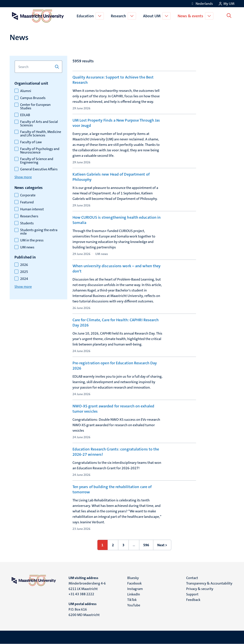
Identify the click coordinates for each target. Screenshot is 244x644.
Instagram (135, 589)
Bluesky (133, 578)
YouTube (134, 605)
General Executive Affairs (39, 169)
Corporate (28, 195)
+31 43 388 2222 (81, 594)
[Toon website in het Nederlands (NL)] (202, 4)
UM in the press (32, 240)
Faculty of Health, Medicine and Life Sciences (41, 134)
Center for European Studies (35, 106)
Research (119, 16)
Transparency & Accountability (209, 583)
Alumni (26, 91)
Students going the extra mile (39, 232)
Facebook (134, 583)
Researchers (29, 216)
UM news (27, 247)
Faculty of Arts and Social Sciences (39, 124)
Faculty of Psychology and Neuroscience (40, 151)
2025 (24, 272)
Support (192, 594)
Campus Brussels (33, 98)
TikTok (132, 600)
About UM (153, 16)
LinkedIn (134, 594)
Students (27, 223)
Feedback (193, 600)
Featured (27, 202)
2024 (24, 279)
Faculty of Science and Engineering (37, 161)
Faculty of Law (31, 142)
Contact (192, 578)
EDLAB (25, 115)
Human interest (32, 209)
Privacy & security (200, 589)
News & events (191, 16)
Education (86, 16)
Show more (23, 177)
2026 (24, 265)
